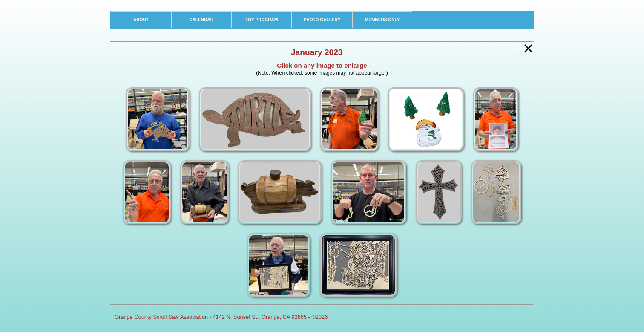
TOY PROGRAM (262, 20)
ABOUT (141, 20)
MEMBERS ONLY (382, 20)
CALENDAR (201, 20)
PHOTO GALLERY (322, 20)
